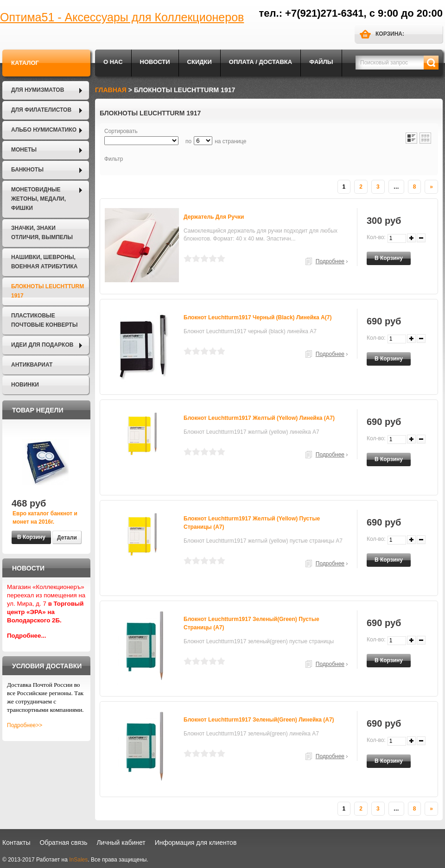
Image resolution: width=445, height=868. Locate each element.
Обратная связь (63, 843)
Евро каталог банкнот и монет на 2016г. (45, 518)
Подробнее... (27, 636)
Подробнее (330, 261)
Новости (155, 62)
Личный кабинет (121, 843)
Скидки (200, 62)
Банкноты (27, 170)
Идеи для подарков (42, 345)
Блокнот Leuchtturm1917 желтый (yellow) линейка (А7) (259, 418)
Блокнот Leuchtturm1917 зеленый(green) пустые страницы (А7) (251, 623)
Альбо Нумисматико (44, 130)
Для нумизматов (38, 90)
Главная (111, 90)
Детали (67, 538)
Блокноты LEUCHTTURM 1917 (48, 291)
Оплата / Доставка (261, 62)
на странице (230, 141)
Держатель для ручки (214, 217)
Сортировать (121, 131)
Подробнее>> (25, 725)
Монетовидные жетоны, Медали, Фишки (38, 199)
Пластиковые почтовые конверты (44, 320)
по (188, 141)
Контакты (16, 843)
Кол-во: (376, 237)
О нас (113, 62)
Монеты (24, 150)
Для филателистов (41, 110)
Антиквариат (32, 365)
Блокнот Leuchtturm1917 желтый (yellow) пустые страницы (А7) (252, 523)
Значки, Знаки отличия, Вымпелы (42, 233)
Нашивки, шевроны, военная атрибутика (44, 262)
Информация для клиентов (196, 843)
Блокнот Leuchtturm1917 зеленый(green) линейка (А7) (259, 720)
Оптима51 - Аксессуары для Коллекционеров (122, 17)
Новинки (25, 385)
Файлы (321, 62)
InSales (78, 860)
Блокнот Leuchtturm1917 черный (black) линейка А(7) (257, 317)
